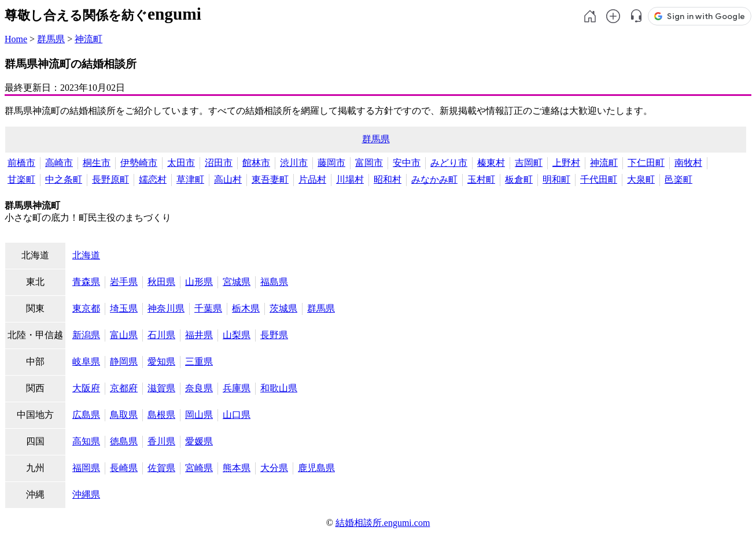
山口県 (237, 415)
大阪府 (86, 388)
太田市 (181, 163)
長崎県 (124, 468)
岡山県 (199, 415)
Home (16, 39)
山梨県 (237, 335)
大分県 (274, 468)
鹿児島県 (316, 468)
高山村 (228, 179)
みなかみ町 (434, 179)
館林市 (256, 163)
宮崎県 (199, 468)
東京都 (86, 308)
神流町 (88, 39)
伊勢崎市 (139, 163)
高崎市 (59, 163)
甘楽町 (21, 179)
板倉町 (519, 179)
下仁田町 (646, 163)
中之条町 (64, 179)
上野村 (566, 163)
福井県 (199, 335)
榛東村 (491, 163)
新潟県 (86, 335)
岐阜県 (86, 361)
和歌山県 (279, 388)
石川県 (161, 335)
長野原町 (110, 179)
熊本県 (237, 468)
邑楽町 (678, 179)
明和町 (556, 179)
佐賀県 (161, 468)
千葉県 (208, 308)
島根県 (161, 415)
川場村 (350, 179)
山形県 (199, 282)
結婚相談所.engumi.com (383, 523)
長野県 (274, 335)
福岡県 (86, 468)
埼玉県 (124, 308)
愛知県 (161, 361)
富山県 (124, 335)
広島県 (86, 415)
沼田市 (219, 163)
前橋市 (21, 163)
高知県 (86, 441)
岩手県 (124, 282)
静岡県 (124, 361)
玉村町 (481, 179)
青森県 (86, 282)
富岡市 (369, 163)
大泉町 (641, 179)
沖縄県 (86, 494)
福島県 (274, 282)
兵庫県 (237, 388)
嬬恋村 (153, 179)
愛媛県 (199, 441)
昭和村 (388, 179)
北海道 (86, 255)
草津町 (190, 179)
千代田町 (599, 179)
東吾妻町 (270, 179)
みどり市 (449, 163)
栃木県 (246, 308)
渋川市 (294, 163)
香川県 (161, 441)
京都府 (124, 388)
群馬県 (51, 39)
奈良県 (199, 388)
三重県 (199, 361)
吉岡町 (529, 163)
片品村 (312, 179)
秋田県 (161, 282)
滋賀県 (161, 388)
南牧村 (688, 163)
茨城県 (283, 308)
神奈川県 (166, 308)
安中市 (407, 163)
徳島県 (124, 441)
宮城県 (237, 282)
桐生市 (97, 163)
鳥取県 (124, 415)
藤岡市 (331, 163)
